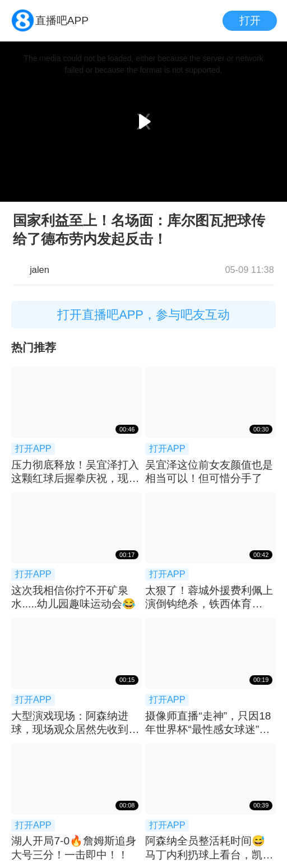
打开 (250, 20)
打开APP (33, 448)
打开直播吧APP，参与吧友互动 (143, 315)
